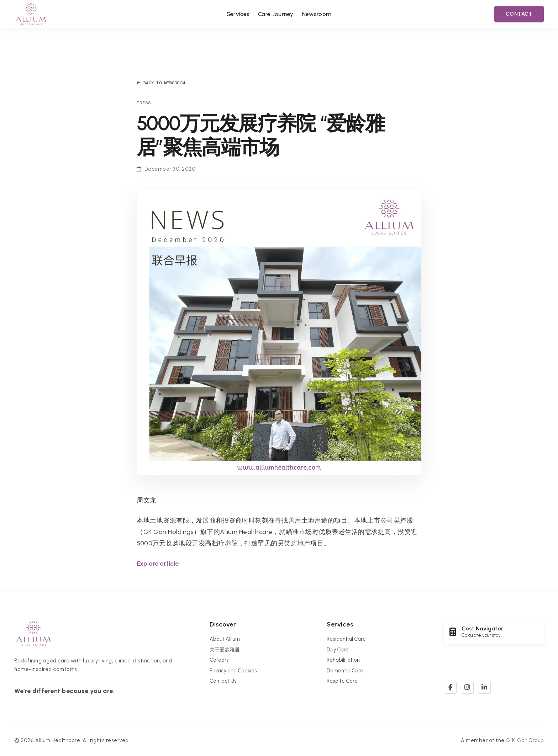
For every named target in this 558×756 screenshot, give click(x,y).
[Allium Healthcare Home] (31, 14)
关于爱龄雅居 (225, 650)
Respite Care (342, 681)
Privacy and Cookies (233, 671)
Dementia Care (345, 671)
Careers (219, 660)
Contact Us (223, 681)
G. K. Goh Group (525, 740)
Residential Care (346, 639)
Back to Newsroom (161, 83)
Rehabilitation (343, 660)
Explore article (158, 564)
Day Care (338, 650)
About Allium (225, 639)
